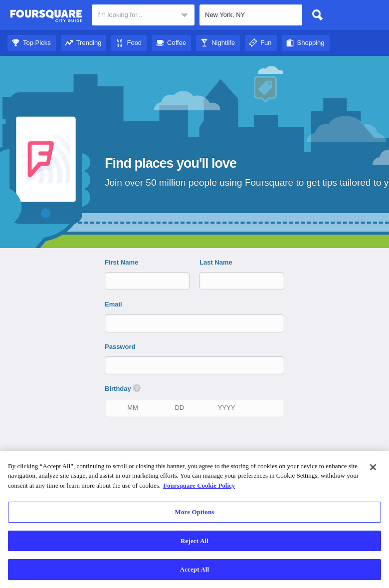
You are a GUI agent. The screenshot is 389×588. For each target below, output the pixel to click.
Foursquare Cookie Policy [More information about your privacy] (199, 485)
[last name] (233, 281)
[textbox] (143, 15)
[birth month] (133, 408)
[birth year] (226, 408)
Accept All (195, 569)
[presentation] (199, 447)
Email (113, 304)
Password (120, 347)
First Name (121, 262)
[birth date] (180, 408)
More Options (195, 512)
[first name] (139, 281)
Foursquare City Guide (46, 16)
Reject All (194, 541)
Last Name (216, 262)
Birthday (123, 388)
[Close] (373, 467)
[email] (195, 323)
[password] (195, 365)
